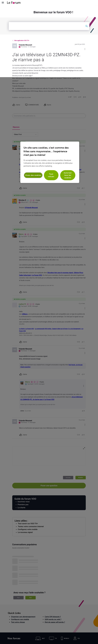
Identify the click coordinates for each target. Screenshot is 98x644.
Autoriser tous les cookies (68, 98)
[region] (50, 85)
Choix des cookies (33, 98)
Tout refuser (51, 98)
